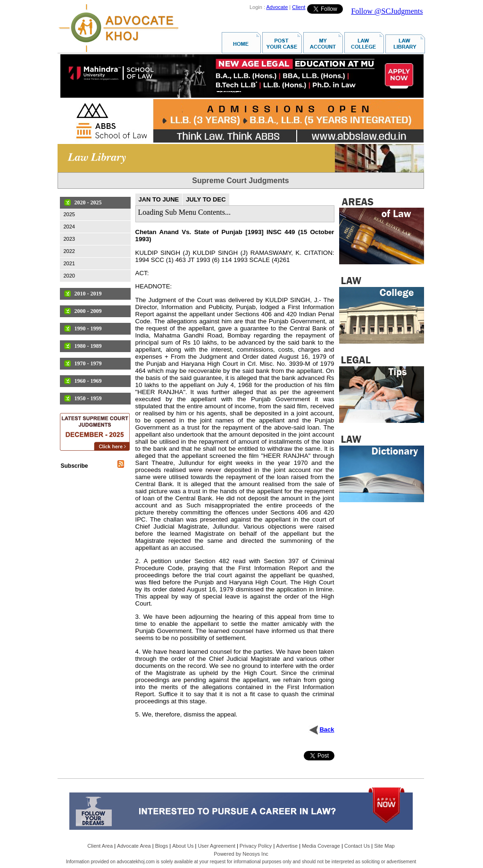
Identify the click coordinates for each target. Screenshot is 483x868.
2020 (69, 276)
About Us (183, 846)
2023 (69, 239)
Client (299, 7)
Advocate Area (134, 846)
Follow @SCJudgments (387, 11)
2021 (69, 263)
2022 (69, 251)
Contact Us (357, 846)
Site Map (384, 846)
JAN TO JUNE (159, 199)
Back (327, 729)
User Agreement (216, 846)
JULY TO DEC (206, 199)
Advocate (277, 7)
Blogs (162, 846)
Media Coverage (321, 846)
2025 (69, 214)
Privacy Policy (256, 846)
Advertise (287, 846)
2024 (69, 227)
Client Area (100, 846)
